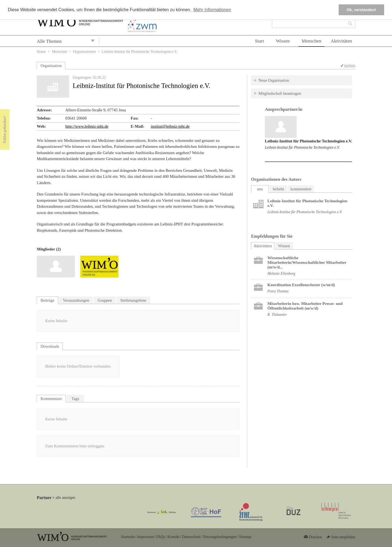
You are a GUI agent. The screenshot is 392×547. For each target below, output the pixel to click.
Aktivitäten (341, 41)
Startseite (128, 537)
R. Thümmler (277, 315)
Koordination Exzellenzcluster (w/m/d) (301, 285)
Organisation (51, 66)
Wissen (283, 41)
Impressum (146, 537)
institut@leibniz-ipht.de (170, 126)
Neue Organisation (274, 80)
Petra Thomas (278, 291)
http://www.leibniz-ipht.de (87, 126)
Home (41, 52)
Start (259, 41)
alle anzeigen (65, 498)
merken (350, 65)
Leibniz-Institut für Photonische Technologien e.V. (308, 141)
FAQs (161, 537)
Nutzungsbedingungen (220, 537)
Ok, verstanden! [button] (361, 10)
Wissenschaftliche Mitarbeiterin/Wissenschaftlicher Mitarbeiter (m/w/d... (307, 262)
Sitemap (245, 537)
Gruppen (105, 300)
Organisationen (84, 52)
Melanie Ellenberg (281, 273)
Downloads (50, 346)
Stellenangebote (133, 300)
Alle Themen (49, 41)
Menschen (311, 41)
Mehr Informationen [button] (212, 10)
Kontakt (173, 537)
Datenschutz (191, 537)
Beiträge (48, 300)
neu (260, 189)
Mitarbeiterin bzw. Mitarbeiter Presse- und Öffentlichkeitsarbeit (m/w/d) (305, 306)
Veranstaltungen (76, 300)
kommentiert (301, 189)
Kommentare (51, 399)
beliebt (278, 189)
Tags (75, 399)
